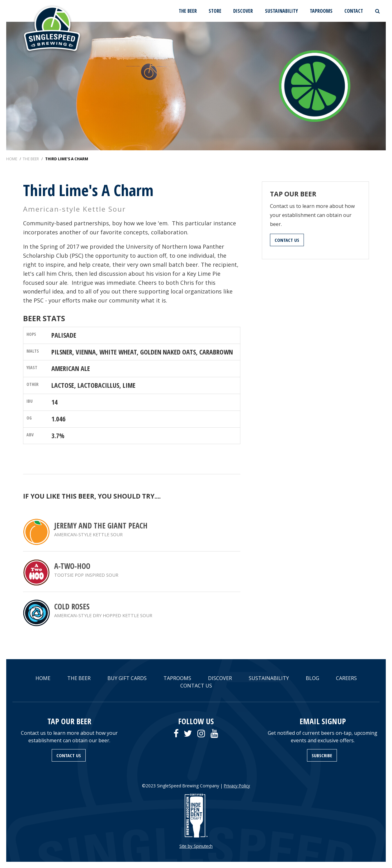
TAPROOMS (321, 11)
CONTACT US (287, 240)
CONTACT (354, 11)
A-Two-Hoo (72, 566)
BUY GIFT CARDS (127, 678)
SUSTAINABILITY (281, 11)
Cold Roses (72, 606)
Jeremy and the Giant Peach (101, 525)
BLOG (312, 678)
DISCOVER (243, 11)
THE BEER (188, 11)
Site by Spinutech (196, 846)
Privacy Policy (237, 786)
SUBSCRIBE (322, 755)
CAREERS (346, 678)
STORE (215, 11)
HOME (43, 678)
